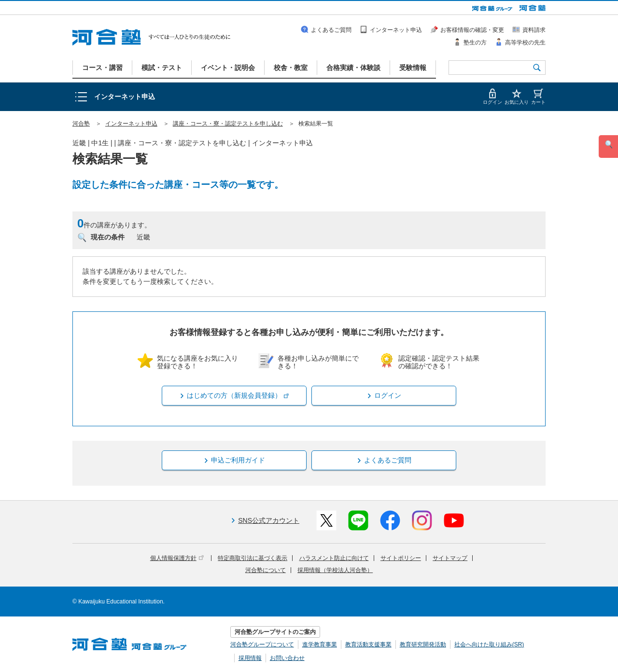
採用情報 (250, 658)
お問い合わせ (287, 658)
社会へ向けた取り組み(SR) (489, 644)
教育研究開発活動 (423, 644)
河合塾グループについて (262, 644)
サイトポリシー (401, 558)
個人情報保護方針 (177, 558)
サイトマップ (450, 558)
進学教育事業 (320, 644)
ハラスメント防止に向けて (334, 558)
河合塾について (266, 570)
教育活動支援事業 (368, 644)
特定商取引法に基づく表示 (253, 558)
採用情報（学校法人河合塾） (335, 570)
